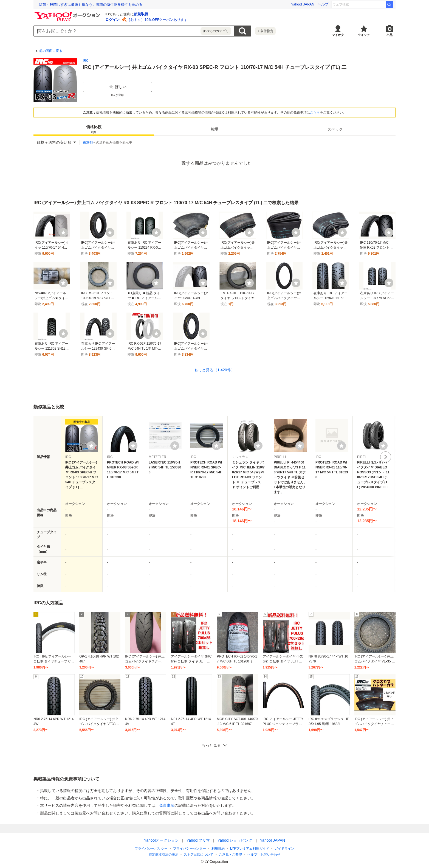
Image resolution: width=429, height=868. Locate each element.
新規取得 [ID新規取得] (141, 14)
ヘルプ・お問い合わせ (264, 855)
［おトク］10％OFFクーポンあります (157, 20)
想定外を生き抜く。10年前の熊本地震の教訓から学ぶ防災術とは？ (93, 5)
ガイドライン (284, 849)
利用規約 (218, 849)
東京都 (88, 142)
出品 (390, 35)
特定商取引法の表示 (163, 855)
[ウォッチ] (63, 232)
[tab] (94, 129)
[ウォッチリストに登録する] (91, 446)
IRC (86, 61)
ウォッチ (364, 35)
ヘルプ (323, 4)
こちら (315, 113)
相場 (214, 129)
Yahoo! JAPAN (303, 4)
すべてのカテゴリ (216, 31)
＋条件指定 (265, 31)
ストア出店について (199, 855)
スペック (335, 129)
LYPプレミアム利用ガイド (250, 849)
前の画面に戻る (51, 51)
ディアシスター (370, 4)
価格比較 (94, 130)
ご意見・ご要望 (230, 855)
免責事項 (167, 805)
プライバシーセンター (190, 849)
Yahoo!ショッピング (235, 840)
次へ (386, 457)
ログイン (112, 20)
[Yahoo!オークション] (68, 13)
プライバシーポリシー (151, 849)
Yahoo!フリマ (198, 840)
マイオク (338, 35)
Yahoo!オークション (161, 840)
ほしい (117, 87)
